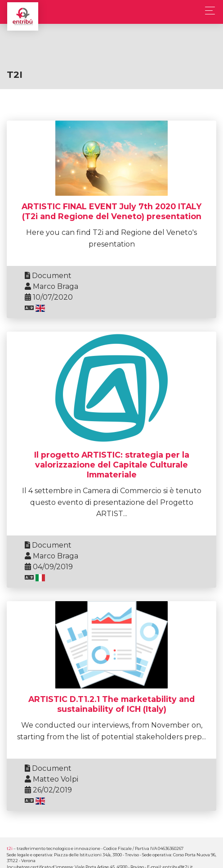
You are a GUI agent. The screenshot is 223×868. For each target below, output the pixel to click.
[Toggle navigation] (207, 11)
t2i (10, 848)
